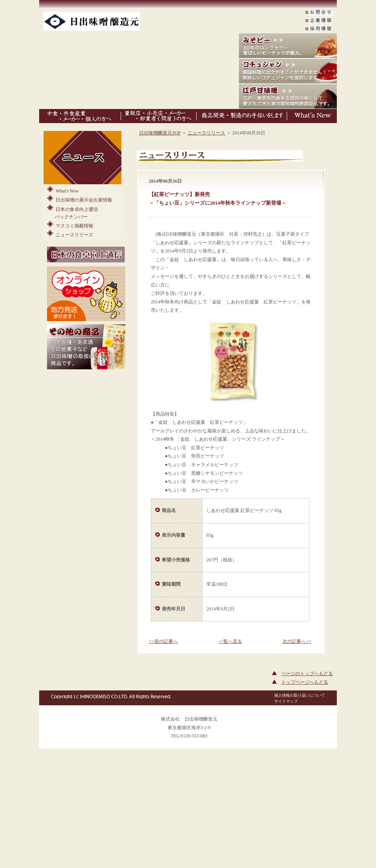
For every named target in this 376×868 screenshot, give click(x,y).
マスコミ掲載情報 (70, 225)
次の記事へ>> (297, 641)
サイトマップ (286, 701)
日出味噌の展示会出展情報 (80, 199)
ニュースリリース (70, 234)
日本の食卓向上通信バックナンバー (72, 212)
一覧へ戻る (230, 641)
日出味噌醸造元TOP (160, 133)
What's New (63, 190)
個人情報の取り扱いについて (300, 695)
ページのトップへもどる (307, 674)
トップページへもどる (305, 682)
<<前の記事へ (163, 641)
